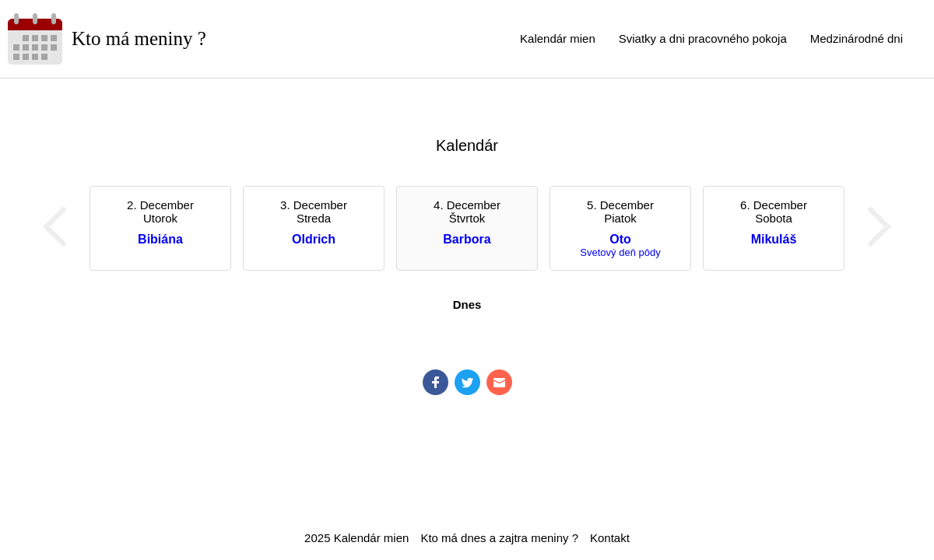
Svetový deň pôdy (620, 252)
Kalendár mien (558, 38)
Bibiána (160, 239)
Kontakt (610, 538)
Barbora (467, 239)
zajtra (513, 538)
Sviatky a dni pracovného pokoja (703, 38)
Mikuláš (774, 239)
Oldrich (314, 239)
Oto (620, 239)
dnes (474, 538)
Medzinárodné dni (857, 38)
